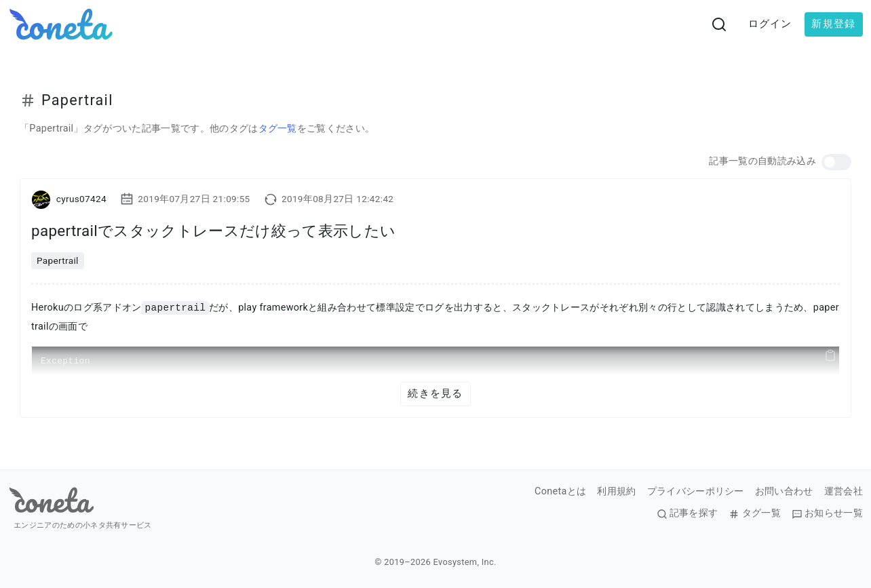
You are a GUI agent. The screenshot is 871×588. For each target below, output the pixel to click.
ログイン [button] (770, 24)
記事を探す (688, 513)
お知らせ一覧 (827, 513)
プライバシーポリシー (696, 492)
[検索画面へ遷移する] (719, 24)
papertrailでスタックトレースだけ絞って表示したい (213, 231)
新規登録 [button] (833, 24)
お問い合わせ (784, 492)
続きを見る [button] (435, 393)
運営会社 (844, 492)
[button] (836, 162)
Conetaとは (560, 492)
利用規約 (616, 492)
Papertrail (58, 260)
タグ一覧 (278, 129)
